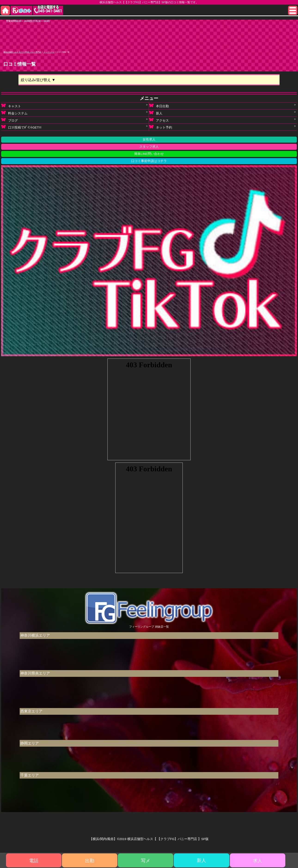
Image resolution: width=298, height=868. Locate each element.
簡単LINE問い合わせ (149, 154)
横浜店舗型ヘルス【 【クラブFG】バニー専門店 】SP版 (168, 839)
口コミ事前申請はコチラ (149, 161)
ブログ (9, 120)
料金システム (14, 113)
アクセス (159, 120)
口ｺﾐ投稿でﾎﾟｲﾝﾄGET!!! (21, 127)
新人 (156, 113)
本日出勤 (159, 106)
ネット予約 (161, 127)
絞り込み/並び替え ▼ (38, 80)
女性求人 (149, 140)
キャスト (11, 106)
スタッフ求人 (149, 147)
